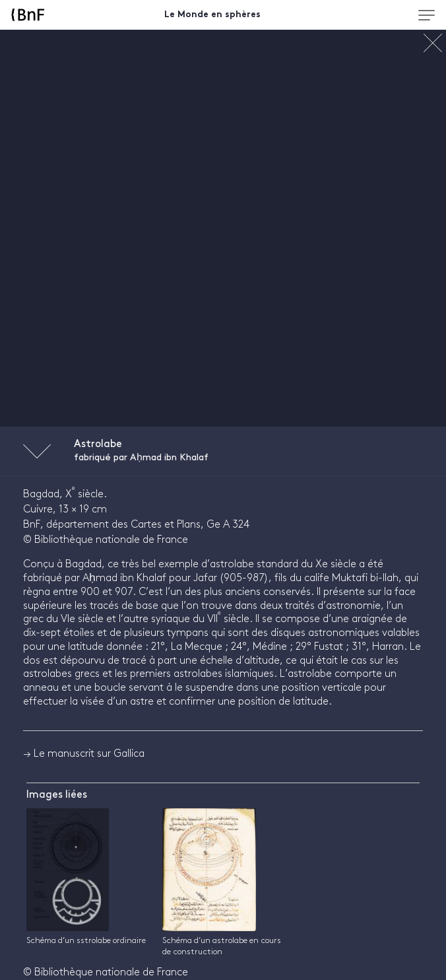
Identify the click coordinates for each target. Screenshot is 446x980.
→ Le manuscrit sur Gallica (84, 754)
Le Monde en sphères (212, 15)
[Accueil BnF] (53, 15)
